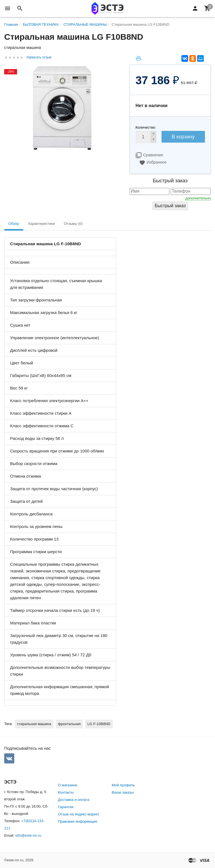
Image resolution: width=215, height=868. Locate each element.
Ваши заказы (123, 792)
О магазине (68, 785)
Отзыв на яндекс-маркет (79, 814)
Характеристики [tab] (41, 224)
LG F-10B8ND (99, 724)
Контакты (66, 792)
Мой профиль (123, 785)
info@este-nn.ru (28, 835)
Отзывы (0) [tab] (73, 224)
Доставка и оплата (74, 800)
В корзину (183, 137)
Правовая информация (78, 821)
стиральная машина (34, 724)
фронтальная (69, 724)
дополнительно (198, 198)
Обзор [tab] (14, 224)
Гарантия (66, 807)
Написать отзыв (39, 57)
